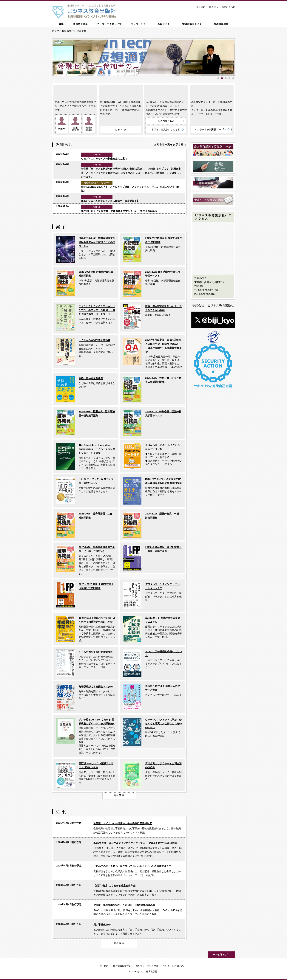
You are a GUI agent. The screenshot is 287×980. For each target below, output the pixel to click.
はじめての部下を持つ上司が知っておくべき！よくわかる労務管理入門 (132, 866)
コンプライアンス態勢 (147, 966)
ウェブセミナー (139, 24)
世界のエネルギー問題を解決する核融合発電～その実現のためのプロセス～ (97, 242)
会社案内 (201, 7)
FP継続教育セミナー (193, 24)
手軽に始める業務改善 (91, 378)
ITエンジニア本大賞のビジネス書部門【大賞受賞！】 (110, 201)
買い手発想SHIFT (103, 925)
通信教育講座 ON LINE (75, 92)
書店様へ (214, 7)
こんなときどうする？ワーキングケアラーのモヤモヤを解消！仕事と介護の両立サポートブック (97, 310)
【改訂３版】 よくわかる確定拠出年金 (114, 886)
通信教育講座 (80, 24)
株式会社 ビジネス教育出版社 (213, 305)
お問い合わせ (228, 7)
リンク (166, 966)
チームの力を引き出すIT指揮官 (96, 652)
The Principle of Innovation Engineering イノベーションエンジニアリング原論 (97, 449)
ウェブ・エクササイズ (109, 24)
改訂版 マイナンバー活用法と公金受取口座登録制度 (123, 823)
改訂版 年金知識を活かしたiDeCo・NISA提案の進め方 (124, 905)
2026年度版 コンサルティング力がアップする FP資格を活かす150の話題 (135, 843)
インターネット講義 (212, 92)
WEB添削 (121, 92)
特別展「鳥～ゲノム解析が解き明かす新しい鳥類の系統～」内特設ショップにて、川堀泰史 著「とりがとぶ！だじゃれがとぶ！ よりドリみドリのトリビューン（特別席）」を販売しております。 (131, 173)
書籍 (61, 24)
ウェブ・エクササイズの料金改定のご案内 (104, 159)
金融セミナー (165, 24)
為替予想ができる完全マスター (96, 687)
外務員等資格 (221, 24)
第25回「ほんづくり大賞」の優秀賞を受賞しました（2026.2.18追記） (120, 211)
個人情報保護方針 (122, 966)
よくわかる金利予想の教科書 (94, 340)
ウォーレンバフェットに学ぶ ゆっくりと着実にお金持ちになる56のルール (164, 724)
